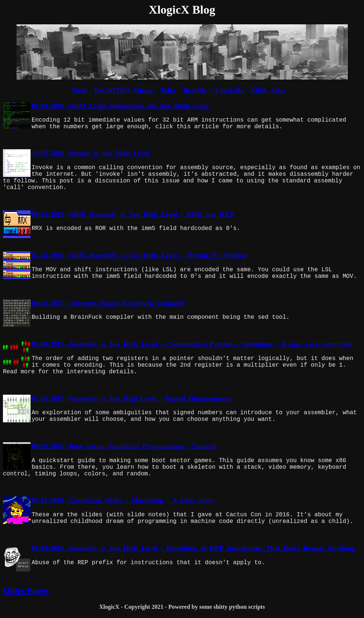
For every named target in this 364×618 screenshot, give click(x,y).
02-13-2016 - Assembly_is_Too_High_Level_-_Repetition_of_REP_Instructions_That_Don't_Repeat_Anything (193, 548)
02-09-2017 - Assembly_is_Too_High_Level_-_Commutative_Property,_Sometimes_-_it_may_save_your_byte (192, 344)
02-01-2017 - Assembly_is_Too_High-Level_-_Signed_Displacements (131, 399)
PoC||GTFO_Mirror (124, 90)
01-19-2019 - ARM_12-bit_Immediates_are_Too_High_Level (120, 106)
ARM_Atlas (268, 90)
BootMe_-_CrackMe (213, 90)
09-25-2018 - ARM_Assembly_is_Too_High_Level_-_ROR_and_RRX (133, 214)
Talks (168, 90)
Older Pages (26, 590)
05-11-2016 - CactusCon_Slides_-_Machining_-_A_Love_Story (123, 500)
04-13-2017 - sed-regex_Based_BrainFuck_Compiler (108, 303)
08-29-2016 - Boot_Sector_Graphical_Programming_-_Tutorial (124, 446)
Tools (79, 90)
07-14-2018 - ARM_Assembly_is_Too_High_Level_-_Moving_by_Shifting (139, 255)
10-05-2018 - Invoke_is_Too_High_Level (91, 153)
